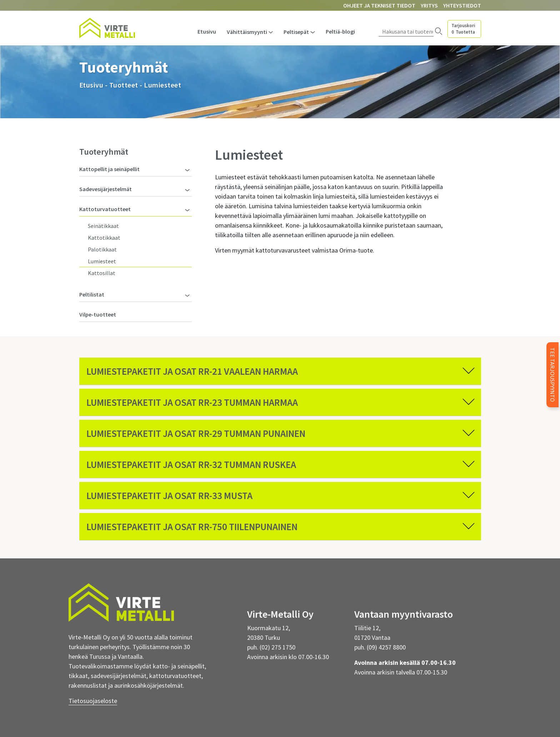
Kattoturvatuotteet (105, 209)
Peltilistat (92, 294)
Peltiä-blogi (340, 31)
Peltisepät (296, 32)
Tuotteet (124, 85)
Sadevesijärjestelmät (106, 189)
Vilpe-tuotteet (98, 314)
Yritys (429, 5)
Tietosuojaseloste (93, 701)
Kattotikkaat (104, 238)
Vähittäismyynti (247, 32)
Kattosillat (102, 273)
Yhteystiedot (462, 5)
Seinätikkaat (103, 226)
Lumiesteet (102, 261)
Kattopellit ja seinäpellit (109, 169)
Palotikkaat (102, 249)
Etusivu (207, 31)
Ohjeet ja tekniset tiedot (379, 5)
